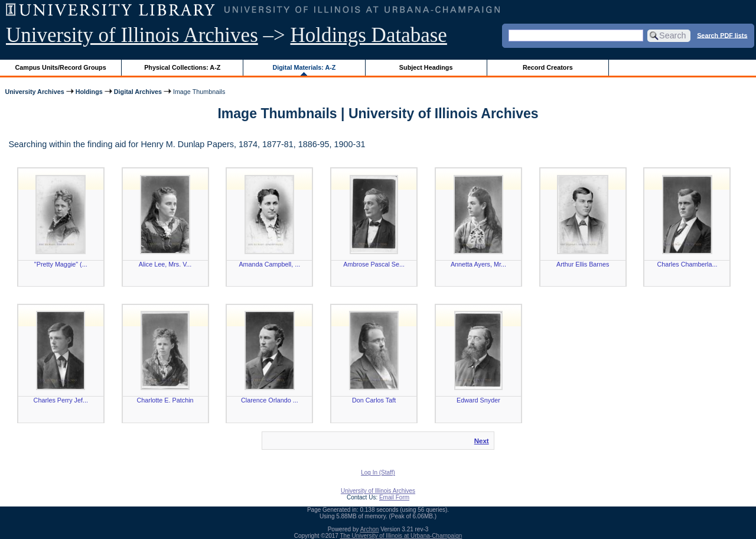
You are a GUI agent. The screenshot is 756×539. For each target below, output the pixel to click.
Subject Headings (426, 67)
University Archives (34, 92)
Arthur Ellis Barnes (583, 264)
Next (482, 441)
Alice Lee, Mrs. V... (165, 264)
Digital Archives (138, 92)
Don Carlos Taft (374, 400)
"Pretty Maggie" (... (61, 264)
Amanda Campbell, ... (269, 264)
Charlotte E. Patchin (165, 400)
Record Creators (548, 67)
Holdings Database (369, 35)
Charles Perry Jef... (61, 400)
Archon (370, 529)
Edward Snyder (478, 400)
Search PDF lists (722, 35)
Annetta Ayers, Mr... (478, 264)
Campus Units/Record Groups (61, 67)
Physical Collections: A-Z (182, 67)
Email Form (394, 497)
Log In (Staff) (378, 473)
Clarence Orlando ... (270, 400)
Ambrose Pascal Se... (374, 264)
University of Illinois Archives (132, 35)
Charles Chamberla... (687, 264)
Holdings (89, 92)
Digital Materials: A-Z (304, 67)
